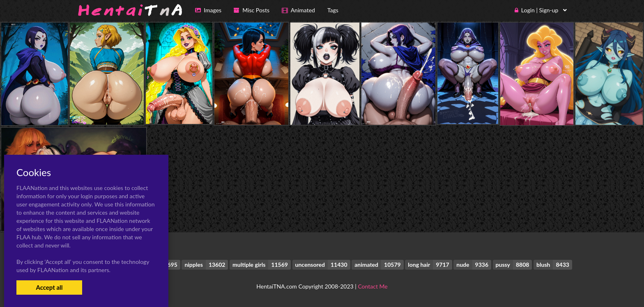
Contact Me (373, 286)
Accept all (49, 287)
